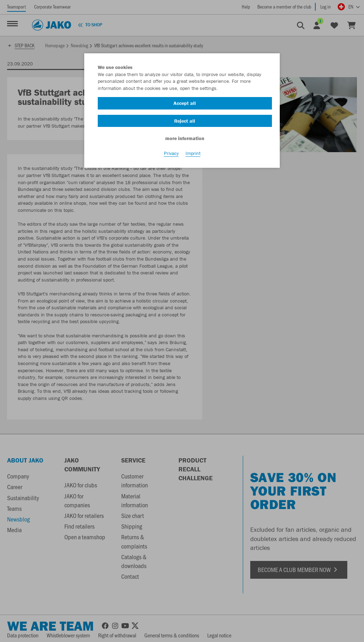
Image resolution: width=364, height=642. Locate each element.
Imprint (193, 153)
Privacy (171, 153)
